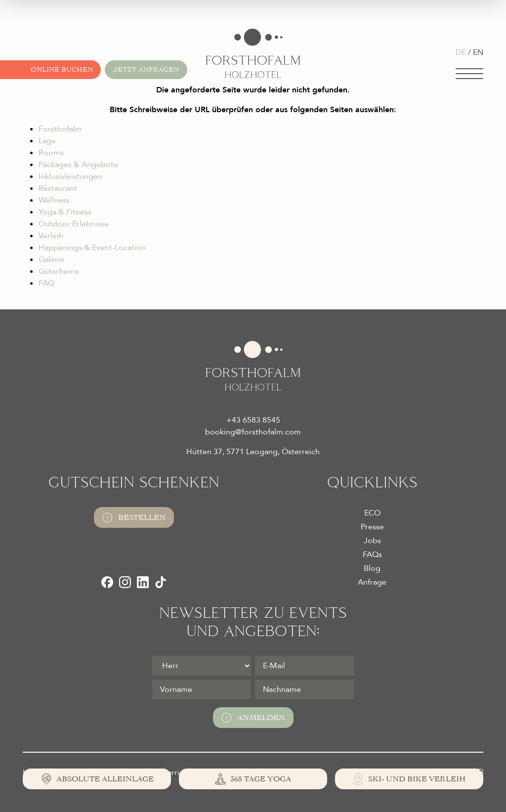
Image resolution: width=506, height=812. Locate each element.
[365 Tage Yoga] (253, 779)
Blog (372, 568)
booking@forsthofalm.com (253, 432)
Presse (372, 527)
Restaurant (58, 188)
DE (461, 52)
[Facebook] (107, 582)
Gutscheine (59, 271)
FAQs (372, 555)
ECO (372, 513)
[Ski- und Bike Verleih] (409, 779)
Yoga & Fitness (65, 212)
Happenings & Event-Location (92, 248)
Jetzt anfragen (146, 69)
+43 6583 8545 (253, 420)
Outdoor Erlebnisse (74, 224)
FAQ (46, 283)
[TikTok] (161, 582)
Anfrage (372, 582)
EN (478, 52)
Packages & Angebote (78, 165)
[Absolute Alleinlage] (97, 779)
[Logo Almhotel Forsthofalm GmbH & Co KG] (253, 53)
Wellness (54, 200)
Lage (47, 141)
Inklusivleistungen (70, 176)
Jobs (372, 541)
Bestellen (134, 517)
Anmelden (253, 718)
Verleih (51, 236)
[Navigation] (469, 74)
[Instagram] (125, 582)
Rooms (51, 153)
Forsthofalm (60, 129)
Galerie (51, 259)
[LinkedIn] (143, 582)
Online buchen (62, 69)
